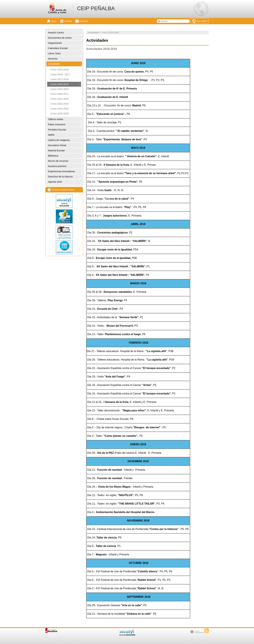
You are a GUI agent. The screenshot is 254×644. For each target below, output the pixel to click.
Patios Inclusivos (57, 124)
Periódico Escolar (57, 130)
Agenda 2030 (55, 182)
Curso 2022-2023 (60, 104)
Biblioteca (53, 156)
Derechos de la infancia (60, 177)
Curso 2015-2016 (60, 70)
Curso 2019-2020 (60, 89)
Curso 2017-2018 (60, 79)
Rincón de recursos (58, 161)
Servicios (53, 59)
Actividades (54, 64)
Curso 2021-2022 (60, 99)
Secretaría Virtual (57, 145)
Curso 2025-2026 (60, 114)
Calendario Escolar (58, 48)
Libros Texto (54, 53)
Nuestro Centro (56, 33)
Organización (55, 43)
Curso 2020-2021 (60, 94)
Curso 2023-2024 (60, 109)
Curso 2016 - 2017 (60, 74)
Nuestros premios (57, 166)
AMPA (51, 135)
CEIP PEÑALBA (96, 8)
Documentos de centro (60, 38)
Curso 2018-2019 (60, 84)
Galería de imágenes (59, 140)
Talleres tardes (56, 119)
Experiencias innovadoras (61, 171)
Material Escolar (56, 151)
